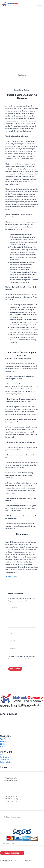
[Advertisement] (22, 34)
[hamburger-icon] (40, 4)
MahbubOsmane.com (16, 861)
